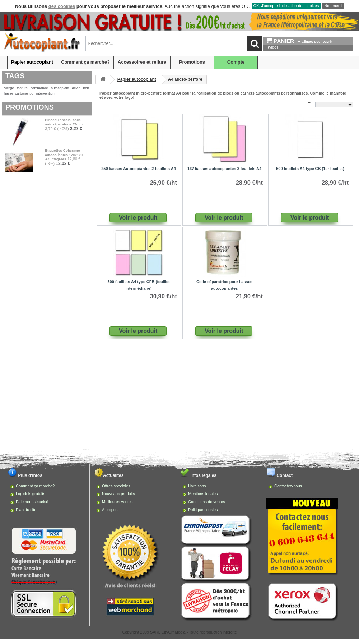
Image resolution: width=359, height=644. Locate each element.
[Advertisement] (179, 398)
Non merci (333, 6)
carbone (22, 93)
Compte (236, 62)
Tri (310, 104)
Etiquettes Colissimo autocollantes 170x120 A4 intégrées (64, 155)
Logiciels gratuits (31, 494)
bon (86, 88)
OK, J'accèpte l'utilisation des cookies (286, 6)
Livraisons (197, 486)
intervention (45, 93)
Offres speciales (116, 486)
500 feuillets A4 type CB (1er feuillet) (310, 169)
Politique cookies (203, 510)
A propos (110, 510)
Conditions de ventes (207, 502)
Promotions (192, 62)
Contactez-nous (288, 486)
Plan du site (26, 510)
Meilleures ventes (117, 502)
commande (39, 88)
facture (22, 88)
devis (76, 88)
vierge (9, 88)
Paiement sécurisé (32, 502)
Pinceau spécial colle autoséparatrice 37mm (64, 122)
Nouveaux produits (118, 494)
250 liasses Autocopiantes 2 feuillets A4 (139, 169)
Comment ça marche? (85, 62)
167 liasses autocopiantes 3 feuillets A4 (224, 169)
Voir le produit (138, 218)
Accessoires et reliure (142, 62)
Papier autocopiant (32, 62)
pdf (32, 93)
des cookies (62, 6)
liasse (9, 93)
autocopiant (60, 88)
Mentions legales (203, 494)
